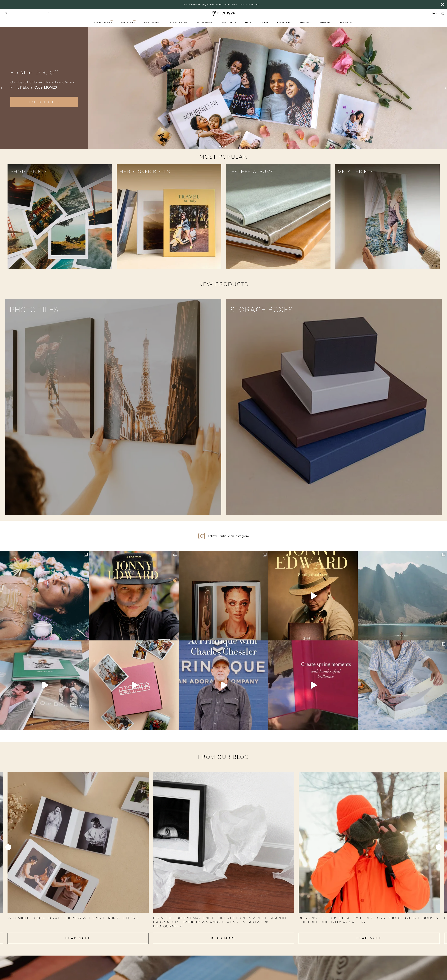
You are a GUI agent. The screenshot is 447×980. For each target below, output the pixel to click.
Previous (8, 850)
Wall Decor (229, 22)
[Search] (49, 13)
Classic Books (103, 22)
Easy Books (128, 22)
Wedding (305, 22)
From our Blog (224, 756)
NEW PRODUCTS (224, 284)
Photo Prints (204, 22)
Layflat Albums (178, 22)
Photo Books (152, 22)
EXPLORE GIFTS (44, 102)
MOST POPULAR (224, 157)
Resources (346, 22)
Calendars (284, 22)
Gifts (248, 22)
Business (325, 22)
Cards (264, 22)
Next (439, 850)
